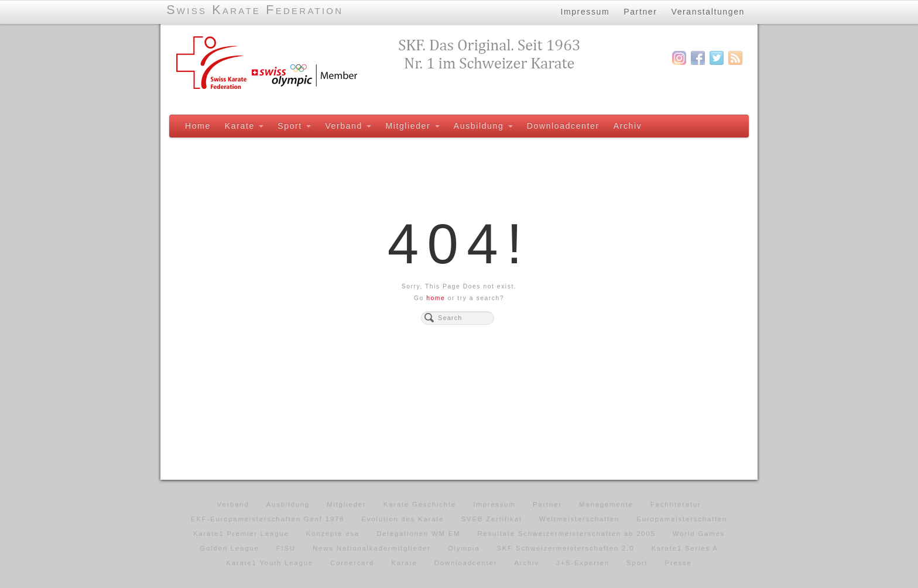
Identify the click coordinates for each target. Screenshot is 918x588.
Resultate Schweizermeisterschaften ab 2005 (567, 534)
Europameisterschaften (682, 519)
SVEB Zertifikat (492, 519)
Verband (348, 126)
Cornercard (352, 563)
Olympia (464, 548)
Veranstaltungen (708, 11)
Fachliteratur (676, 504)
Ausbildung (483, 126)
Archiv (628, 126)
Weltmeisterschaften (579, 519)
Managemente (606, 504)
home (436, 298)
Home (198, 126)
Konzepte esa (333, 534)
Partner (640, 11)
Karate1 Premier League (241, 534)
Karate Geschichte (420, 504)
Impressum (585, 11)
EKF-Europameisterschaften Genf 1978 (268, 519)
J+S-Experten (583, 563)
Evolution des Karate (403, 519)
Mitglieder (412, 126)
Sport (294, 126)
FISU (286, 548)
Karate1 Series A (684, 548)
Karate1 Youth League (270, 563)
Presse (678, 563)
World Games (699, 534)
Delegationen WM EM (418, 534)
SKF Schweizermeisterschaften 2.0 (565, 548)
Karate (244, 126)
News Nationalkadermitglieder (372, 548)
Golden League (229, 548)
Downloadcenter (563, 126)
